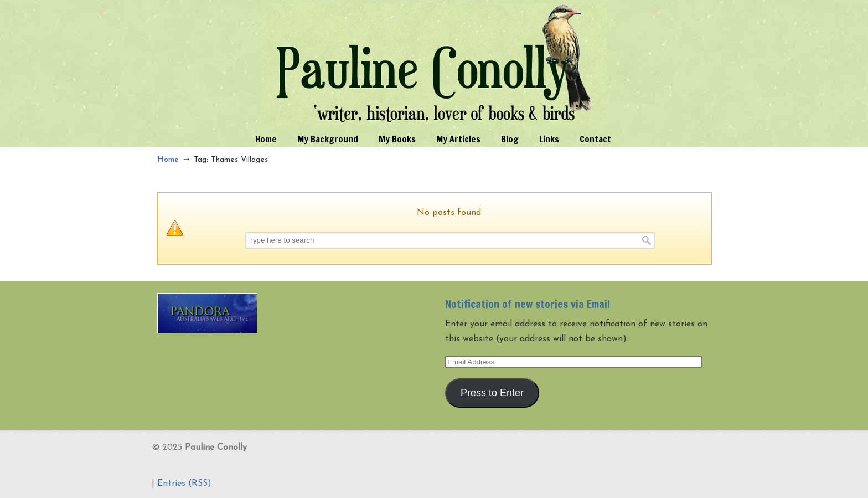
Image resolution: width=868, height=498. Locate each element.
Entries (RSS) (184, 484)
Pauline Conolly (434, 64)
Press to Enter (492, 393)
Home (168, 160)
